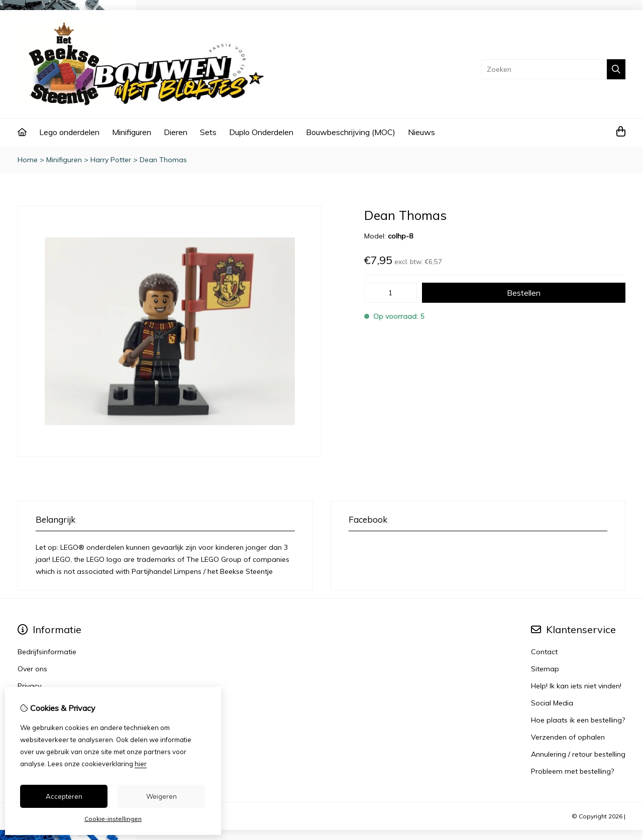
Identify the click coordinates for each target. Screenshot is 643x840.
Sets (208, 132)
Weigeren (162, 796)
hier (141, 764)
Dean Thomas (163, 160)
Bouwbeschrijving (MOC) (351, 132)
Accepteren (64, 796)
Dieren (176, 132)
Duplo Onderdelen (261, 132)
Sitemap (545, 669)
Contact (544, 652)
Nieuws (421, 132)
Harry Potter (111, 160)
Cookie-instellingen (113, 819)
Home (28, 160)
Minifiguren (132, 132)
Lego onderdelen (69, 132)
